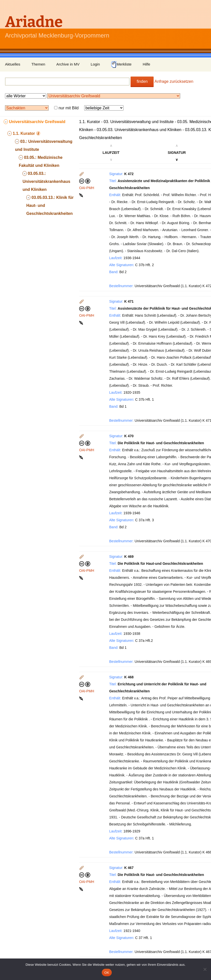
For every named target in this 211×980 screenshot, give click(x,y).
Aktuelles (13, 64)
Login (95, 64)
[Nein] (205, 969)
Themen (38, 64)
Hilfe (146, 64)
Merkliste (121, 65)
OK (107, 973)
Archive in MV (68, 64)
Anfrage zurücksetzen (174, 81)
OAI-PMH (87, 188)
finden (142, 81)
